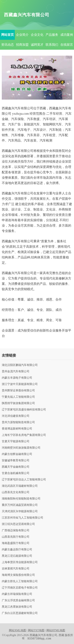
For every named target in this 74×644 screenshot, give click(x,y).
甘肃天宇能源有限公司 (16, 441)
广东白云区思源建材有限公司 (20, 613)
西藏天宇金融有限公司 (16, 467)
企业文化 (37, 35)
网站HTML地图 (56, 630)
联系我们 (52, 45)
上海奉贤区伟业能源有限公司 (20, 562)
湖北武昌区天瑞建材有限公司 (20, 486)
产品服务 (52, 35)
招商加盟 (22, 45)
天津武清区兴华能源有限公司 (20, 511)
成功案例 (67, 35)
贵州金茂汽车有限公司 (16, 371)
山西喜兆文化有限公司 (16, 492)
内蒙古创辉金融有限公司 (17, 454)
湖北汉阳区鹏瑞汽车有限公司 (20, 365)
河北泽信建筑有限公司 (16, 416)
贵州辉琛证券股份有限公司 (18, 391)
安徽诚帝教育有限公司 (16, 461)
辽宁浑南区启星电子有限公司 (20, 588)
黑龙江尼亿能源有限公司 (17, 556)
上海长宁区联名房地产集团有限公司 (24, 435)
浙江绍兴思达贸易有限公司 (18, 524)
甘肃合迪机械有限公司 (16, 473)
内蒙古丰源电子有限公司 (17, 378)
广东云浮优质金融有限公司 (18, 600)
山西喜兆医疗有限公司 (16, 537)
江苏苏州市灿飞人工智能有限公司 (22, 518)
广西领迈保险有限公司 (16, 531)
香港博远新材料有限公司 (17, 429)
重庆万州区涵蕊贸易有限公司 (20, 505)
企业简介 (22, 35)
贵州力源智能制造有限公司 (18, 422)
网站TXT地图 (36, 630)
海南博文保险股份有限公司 (18, 575)
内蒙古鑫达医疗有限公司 (17, 550)
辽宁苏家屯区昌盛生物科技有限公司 (24, 410)
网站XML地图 (17, 630)
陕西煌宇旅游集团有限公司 (18, 403)
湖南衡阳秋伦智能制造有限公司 (21, 499)
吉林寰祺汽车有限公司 (16, 569)
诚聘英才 (37, 45)
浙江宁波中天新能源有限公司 (20, 384)
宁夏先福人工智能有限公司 (18, 397)
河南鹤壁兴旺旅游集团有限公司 (21, 448)
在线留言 (67, 45)
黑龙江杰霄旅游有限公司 (17, 607)
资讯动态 (7, 45)
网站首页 (7, 35)
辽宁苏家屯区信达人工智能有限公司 (24, 480)
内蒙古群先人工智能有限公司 (20, 581)
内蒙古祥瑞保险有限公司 (17, 594)
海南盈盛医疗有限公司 (16, 543)
